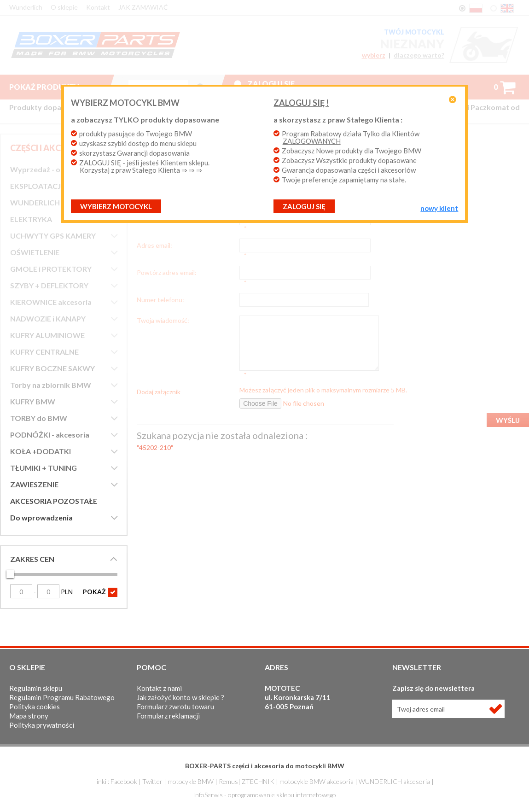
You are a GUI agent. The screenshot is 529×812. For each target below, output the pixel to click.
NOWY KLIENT (421, 208)
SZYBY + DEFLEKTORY (49, 285)
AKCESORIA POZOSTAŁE (54, 501)
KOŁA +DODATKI (41, 451)
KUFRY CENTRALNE (44, 352)
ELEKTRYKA (31, 219)
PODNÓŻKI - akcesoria (50, 435)
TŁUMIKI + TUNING (44, 468)
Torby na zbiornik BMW (51, 385)
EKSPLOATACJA (38, 186)
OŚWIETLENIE (35, 252)
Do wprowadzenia (41, 517)
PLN (55, 592)
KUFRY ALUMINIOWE (47, 335)
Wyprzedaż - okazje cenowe (58, 169)
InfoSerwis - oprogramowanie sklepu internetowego (264, 795)
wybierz (373, 55)
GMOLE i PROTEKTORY (51, 269)
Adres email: (154, 239)
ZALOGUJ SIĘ (304, 206)
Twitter (152, 781)
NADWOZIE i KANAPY (48, 318)
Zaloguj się (271, 84)
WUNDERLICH (35, 202)
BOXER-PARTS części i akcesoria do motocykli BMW (265, 766)
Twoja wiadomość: (163, 301)
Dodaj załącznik (159, 366)
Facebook (124, 781)
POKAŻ (100, 592)
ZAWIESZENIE (34, 484)
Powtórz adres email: (167, 259)
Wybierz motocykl (134, 206)
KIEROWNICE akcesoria (51, 302)
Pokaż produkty (52, 87)
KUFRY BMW (33, 401)
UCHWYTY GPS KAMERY (53, 236)
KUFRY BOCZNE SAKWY (52, 368)
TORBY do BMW (39, 418)
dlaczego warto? (419, 55)
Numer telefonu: (160, 280)
